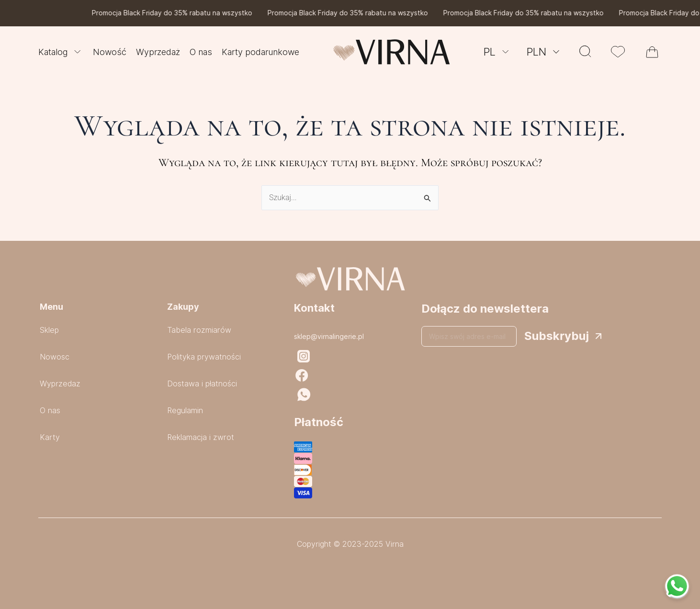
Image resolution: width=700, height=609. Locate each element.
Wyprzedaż (158, 52)
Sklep (49, 330)
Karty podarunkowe (260, 52)
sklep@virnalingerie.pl (329, 337)
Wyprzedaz (60, 384)
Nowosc (55, 357)
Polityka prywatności (204, 357)
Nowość (110, 52)
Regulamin (185, 411)
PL (497, 52)
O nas (201, 52)
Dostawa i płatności (202, 384)
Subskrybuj (557, 336)
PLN (544, 52)
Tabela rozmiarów (199, 330)
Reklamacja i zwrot (201, 437)
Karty (50, 437)
